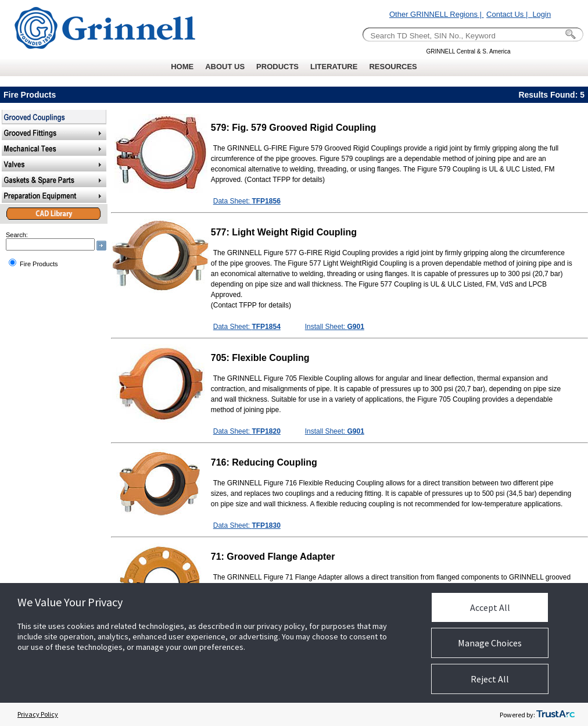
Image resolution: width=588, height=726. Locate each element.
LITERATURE (334, 67)
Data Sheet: (247, 201)
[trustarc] (555, 714)
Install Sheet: (335, 327)
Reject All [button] (490, 679)
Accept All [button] (490, 607)
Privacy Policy (38, 714)
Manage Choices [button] (490, 643)
